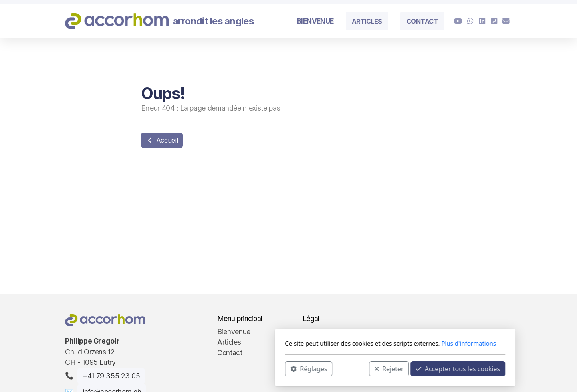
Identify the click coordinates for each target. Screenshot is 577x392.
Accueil (162, 140)
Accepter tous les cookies (351, 368)
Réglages (202, 368)
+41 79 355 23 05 (111, 376)
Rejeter (282, 368)
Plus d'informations (362, 343)
